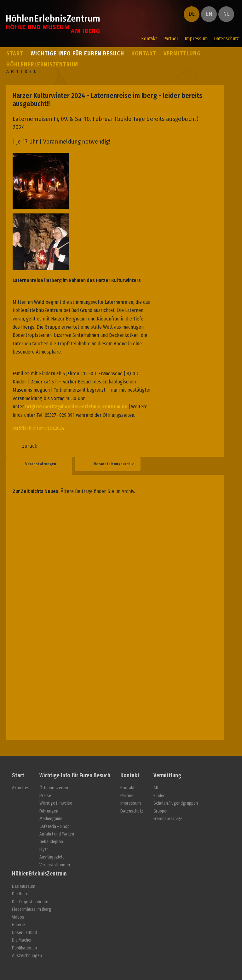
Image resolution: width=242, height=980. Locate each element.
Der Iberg (20, 894)
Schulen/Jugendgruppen (176, 803)
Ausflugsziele (52, 857)
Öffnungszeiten (54, 788)
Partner (171, 39)
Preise (45, 796)
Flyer (44, 850)
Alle (157, 788)
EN (209, 14)
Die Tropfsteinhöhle (30, 902)
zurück (30, 446)
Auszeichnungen (27, 956)
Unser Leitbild (24, 933)
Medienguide (51, 819)
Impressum (196, 39)
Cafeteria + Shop (55, 827)
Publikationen (24, 948)
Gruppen (161, 811)
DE (192, 14)
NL (226, 14)
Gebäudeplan (51, 842)
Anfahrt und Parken (57, 834)
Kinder (159, 796)
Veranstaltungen (41, 464)
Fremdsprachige (168, 819)
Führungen (49, 811)
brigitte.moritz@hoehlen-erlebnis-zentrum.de (76, 407)
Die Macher (22, 940)
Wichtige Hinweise (56, 803)
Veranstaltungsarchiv (114, 464)
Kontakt (149, 39)
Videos (18, 917)
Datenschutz (226, 39)
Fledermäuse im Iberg (32, 909)
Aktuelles (21, 788)
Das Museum (24, 886)
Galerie (18, 925)
